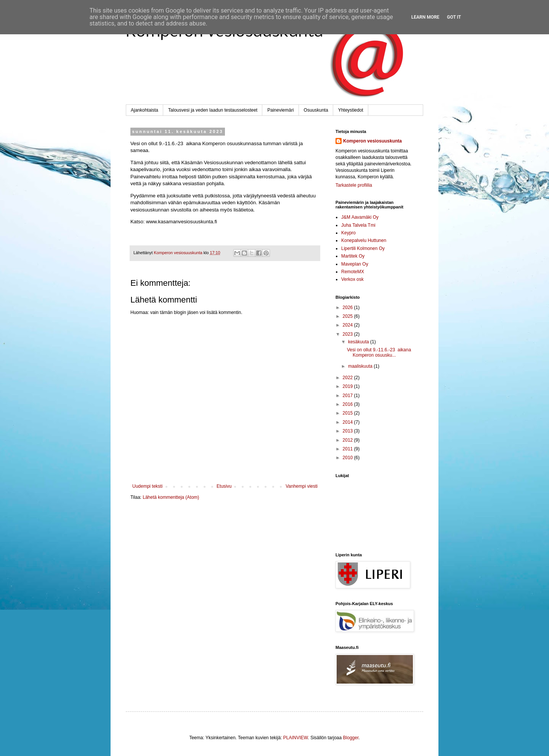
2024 (348, 325)
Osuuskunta (316, 110)
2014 (348, 422)
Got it (454, 17)
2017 (348, 396)
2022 (348, 378)
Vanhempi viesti (302, 486)
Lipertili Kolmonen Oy (363, 248)
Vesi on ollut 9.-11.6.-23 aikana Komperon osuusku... (379, 352)
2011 (348, 449)
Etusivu (224, 486)
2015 (348, 413)
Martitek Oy (353, 256)
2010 (348, 458)
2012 (348, 440)
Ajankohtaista (144, 110)
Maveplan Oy (355, 264)
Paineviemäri (280, 110)
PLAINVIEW (296, 738)
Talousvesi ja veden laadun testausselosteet (213, 110)
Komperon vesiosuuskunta (372, 141)
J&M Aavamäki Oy (360, 217)
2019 (348, 386)
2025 (348, 316)
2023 (348, 334)
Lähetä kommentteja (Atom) (171, 497)
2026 (348, 308)
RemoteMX (353, 272)
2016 (348, 404)
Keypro (348, 233)
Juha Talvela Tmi (358, 225)
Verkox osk (352, 279)
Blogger (351, 738)
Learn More (425, 17)
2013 (348, 431)
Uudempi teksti (147, 486)
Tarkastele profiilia (354, 185)
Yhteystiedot (351, 110)
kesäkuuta (359, 342)
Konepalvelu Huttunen (364, 240)
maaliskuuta (361, 366)
